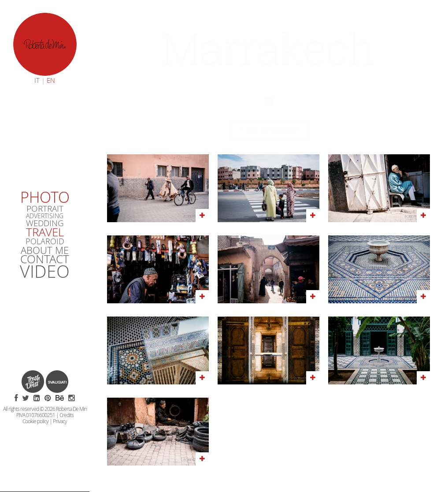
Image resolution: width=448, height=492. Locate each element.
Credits (67, 415)
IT (37, 81)
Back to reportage (269, 130)
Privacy (60, 421)
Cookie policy (35, 421)
